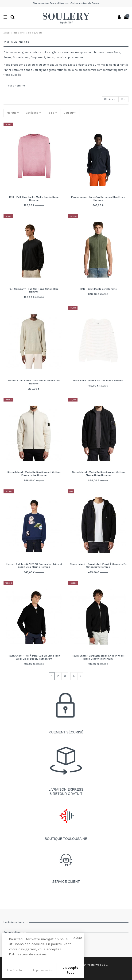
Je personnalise (43, 970)
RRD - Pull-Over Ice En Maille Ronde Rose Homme (34, 199)
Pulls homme (16, 86)
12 (123, 99)
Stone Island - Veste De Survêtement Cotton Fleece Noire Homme (98, 474)
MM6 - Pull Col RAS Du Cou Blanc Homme (98, 381)
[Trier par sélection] (110, 99)
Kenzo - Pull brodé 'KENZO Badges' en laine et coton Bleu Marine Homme (34, 566)
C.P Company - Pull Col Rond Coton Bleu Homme (34, 290)
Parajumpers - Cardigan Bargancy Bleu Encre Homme (98, 199)
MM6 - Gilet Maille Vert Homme (98, 289)
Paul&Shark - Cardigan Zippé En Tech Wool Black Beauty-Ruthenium (98, 657)
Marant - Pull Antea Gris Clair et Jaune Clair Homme (34, 382)
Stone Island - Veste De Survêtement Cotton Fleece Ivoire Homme (34, 474)
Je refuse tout (16, 970)
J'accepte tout (71, 970)
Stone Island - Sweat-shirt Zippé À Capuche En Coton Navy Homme (98, 566)
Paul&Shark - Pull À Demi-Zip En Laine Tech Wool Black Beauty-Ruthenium (34, 657)
